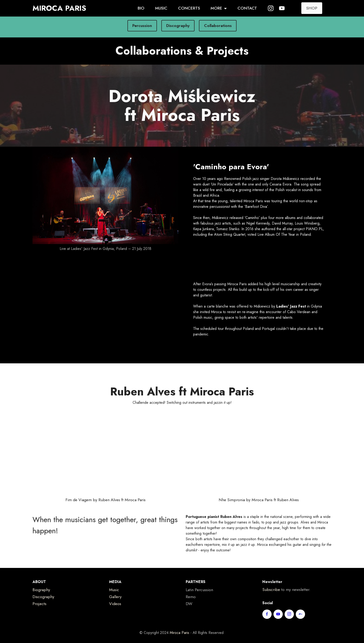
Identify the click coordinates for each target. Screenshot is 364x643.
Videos (115, 611)
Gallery (115, 604)
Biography (41, 597)
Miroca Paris (179, 639)
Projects (39, 611)
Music (114, 597)
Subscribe (271, 597)
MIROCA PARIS (59, 8)
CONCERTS (189, 8)
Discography (178, 26)
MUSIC (161, 8)
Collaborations (218, 26)
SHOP (312, 8)
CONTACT (247, 8)
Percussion (142, 26)
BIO (141, 8)
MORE (216, 8)
